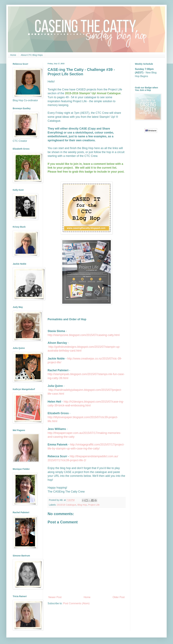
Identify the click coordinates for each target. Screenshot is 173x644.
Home (13, 55)
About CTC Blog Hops (32, 55)
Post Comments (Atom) (76, 603)
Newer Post (55, 597)
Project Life (94, 505)
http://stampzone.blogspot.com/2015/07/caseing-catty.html (84, 335)
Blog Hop (82, 505)
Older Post (119, 597)
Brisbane (151, 131)
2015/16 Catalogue (67, 505)
